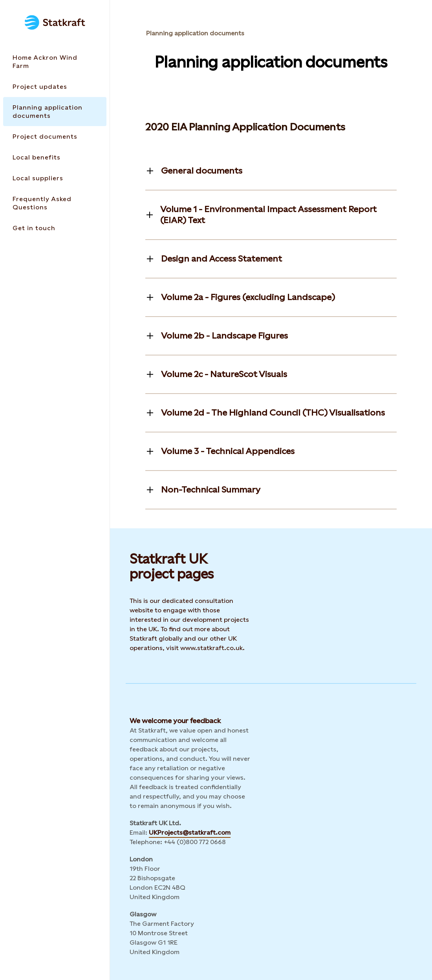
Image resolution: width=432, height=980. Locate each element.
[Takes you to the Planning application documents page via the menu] (55, 112)
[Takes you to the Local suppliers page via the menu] (55, 178)
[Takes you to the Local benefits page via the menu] (55, 157)
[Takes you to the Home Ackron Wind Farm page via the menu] (55, 62)
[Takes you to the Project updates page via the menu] (55, 87)
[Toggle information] (194, 171)
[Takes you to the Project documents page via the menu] (55, 136)
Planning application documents (195, 33)
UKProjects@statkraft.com (190, 833)
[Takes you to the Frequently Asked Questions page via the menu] (55, 203)
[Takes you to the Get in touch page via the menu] (55, 228)
